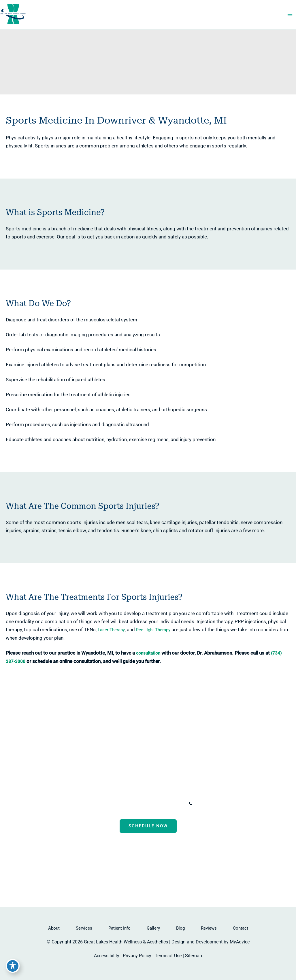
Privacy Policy (137, 956)
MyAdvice (240, 942)
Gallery (153, 928)
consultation (143, 658)
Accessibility (107, 956)
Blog (180, 928)
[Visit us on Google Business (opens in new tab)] (165, 868)
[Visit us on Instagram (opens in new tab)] (154, 868)
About (54, 928)
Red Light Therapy (133, 635)
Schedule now (148, 826)
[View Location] (72, 804)
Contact (241, 928)
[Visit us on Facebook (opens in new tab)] (131, 868)
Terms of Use (168, 956)
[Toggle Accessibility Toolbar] (13, 967)
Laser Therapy (89, 635)
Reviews (209, 928)
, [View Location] (125, 804)
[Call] (208, 804)
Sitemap (194, 956)
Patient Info (119, 928)
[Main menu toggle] (290, 18)
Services (84, 928)
